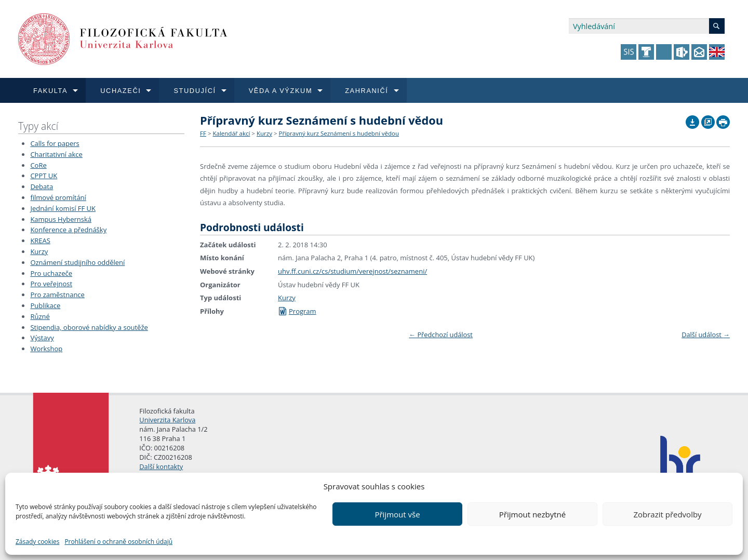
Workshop (46, 349)
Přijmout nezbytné (532, 514)
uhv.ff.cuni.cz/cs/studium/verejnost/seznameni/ (352, 271)
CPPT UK (44, 176)
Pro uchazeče (51, 273)
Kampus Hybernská (61, 219)
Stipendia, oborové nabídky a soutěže (89, 327)
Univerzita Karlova (167, 420)
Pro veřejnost (51, 284)
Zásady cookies (37, 542)
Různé (40, 316)
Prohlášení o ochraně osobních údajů (118, 542)
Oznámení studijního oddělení (77, 262)
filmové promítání (58, 197)
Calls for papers (55, 143)
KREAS (40, 241)
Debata (42, 186)
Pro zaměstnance (57, 295)
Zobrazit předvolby (667, 514)
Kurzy (39, 251)
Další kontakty (161, 466)
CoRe (38, 165)
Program (297, 311)
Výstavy (42, 338)
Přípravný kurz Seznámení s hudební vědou (339, 133)
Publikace (45, 305)
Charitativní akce (56, 154)
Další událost (706, 335)
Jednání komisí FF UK (63, 208)
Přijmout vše (397, 514)
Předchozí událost (441, 335)
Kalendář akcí (231, 133)
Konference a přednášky (68, 230)
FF (203, 133)
